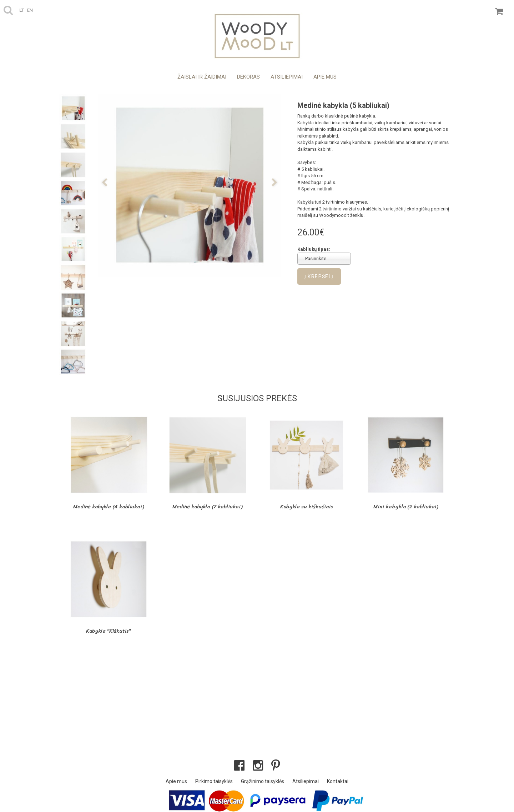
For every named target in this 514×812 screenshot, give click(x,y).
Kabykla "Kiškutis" (108, 631)
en (30, 10)
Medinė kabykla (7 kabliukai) (207, 507)
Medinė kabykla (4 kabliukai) (109, 507)
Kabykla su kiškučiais (307, 507)
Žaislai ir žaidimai (202, 77)
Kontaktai (338, 781)
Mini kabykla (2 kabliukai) (406, 507)
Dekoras (248, 77)
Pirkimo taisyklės (214, 781)
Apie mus (325, 77)
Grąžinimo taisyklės (263, 781)
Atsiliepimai (287, 77)
